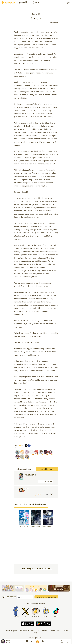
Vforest (26, 491)
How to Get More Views (27, 631)
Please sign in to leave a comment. (36, 568)
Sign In (68, 3)
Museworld (23, 2)
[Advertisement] (36, 547)
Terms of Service (55, 631)
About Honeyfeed (11, 631)
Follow (40, 495)
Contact (45, 631)
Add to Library (46, 482)
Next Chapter (47, 469)
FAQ (38, 631)
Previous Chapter (25, 469)
